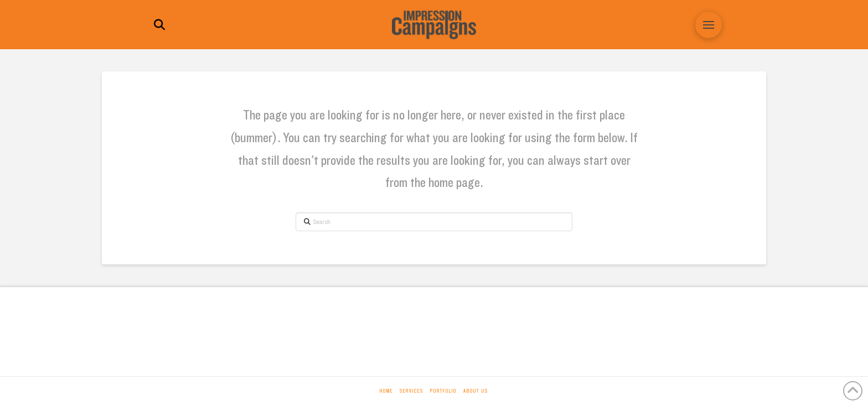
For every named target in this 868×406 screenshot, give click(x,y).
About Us (476, 391)
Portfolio (443, 391)
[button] (159, 25)
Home (386, 391)
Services (412, 391)
